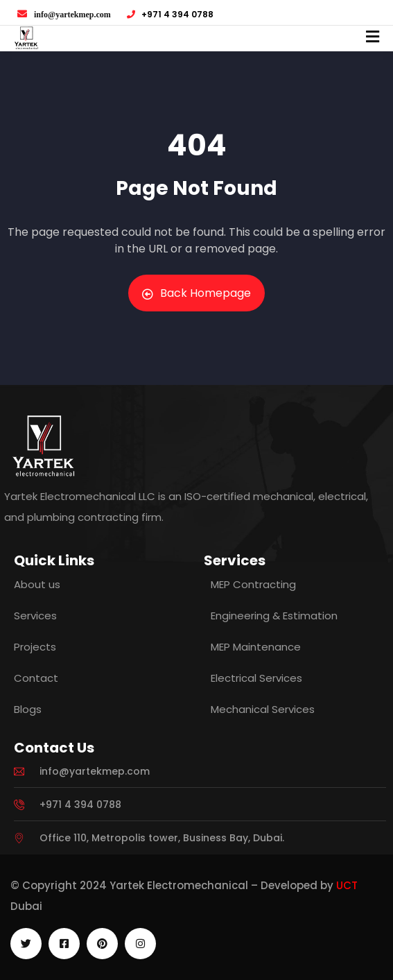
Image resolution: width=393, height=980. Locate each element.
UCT (347, 885)
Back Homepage (196, 293)
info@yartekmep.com (72, 14)
